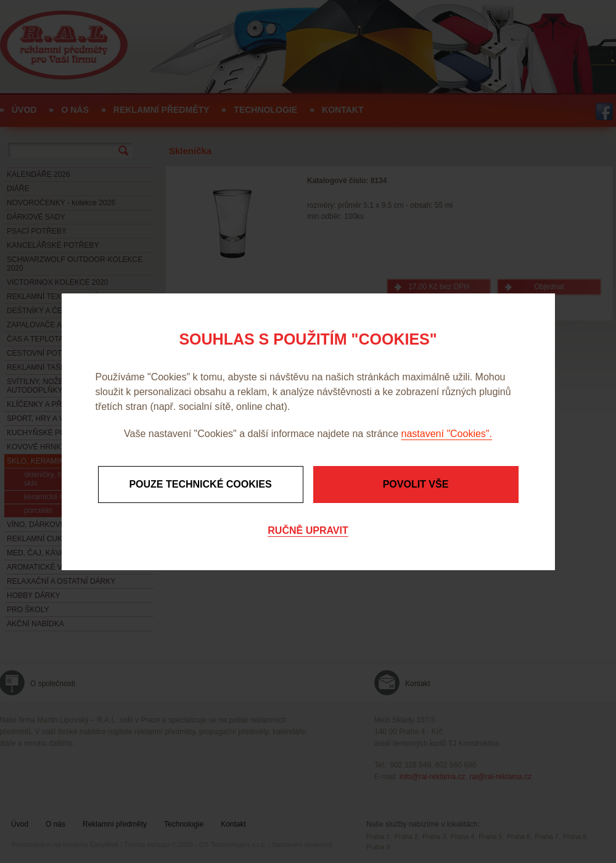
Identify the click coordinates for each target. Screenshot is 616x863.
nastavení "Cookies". (447, 434)
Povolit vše (416, 484)
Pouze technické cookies (200, 484)
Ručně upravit (308, 530)
